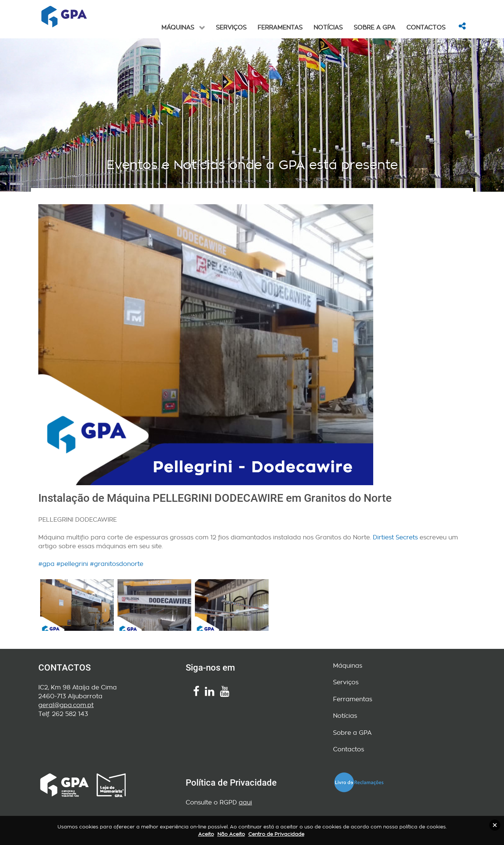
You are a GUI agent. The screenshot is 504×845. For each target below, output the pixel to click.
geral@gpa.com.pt (66, 705)
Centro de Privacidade (276, 834)
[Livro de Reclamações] (359, 781)
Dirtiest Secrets (395, 537)
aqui (245, 802)
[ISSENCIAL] (64, 17)
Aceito (206, 834)
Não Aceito (231, 834)
